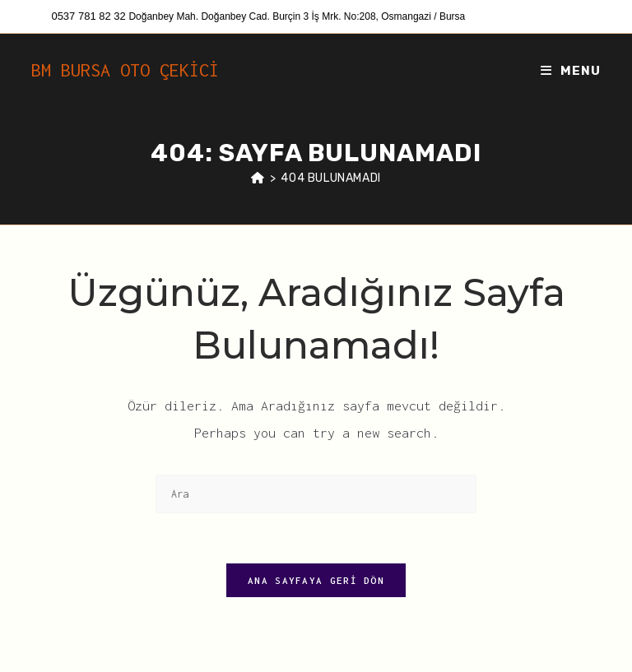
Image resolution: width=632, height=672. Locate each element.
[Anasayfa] (258, 178)
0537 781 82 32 (90, 16)
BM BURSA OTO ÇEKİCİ (125, 70)
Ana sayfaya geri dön (316, 580)
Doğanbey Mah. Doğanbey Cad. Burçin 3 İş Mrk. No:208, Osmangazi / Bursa (297, 16)
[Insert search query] (316, 494)
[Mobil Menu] (571, 71)
